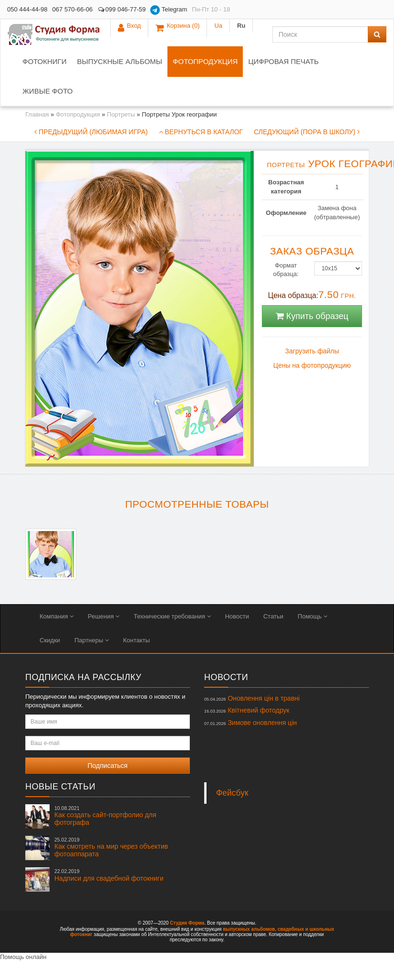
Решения (104, 616)
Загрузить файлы (312, 351)
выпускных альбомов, (249, 929)
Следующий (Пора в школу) (307, 132)
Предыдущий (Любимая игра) (91, 132)
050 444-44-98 (27, 9)
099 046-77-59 (121, 9)
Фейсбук (232, 793)
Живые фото (47, 91)
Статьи (273, 616)
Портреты (121, 114)
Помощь (312, 616)
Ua (352, 9)
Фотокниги (44, 61)
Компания (57, 616)
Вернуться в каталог (201, 132)
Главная (37, 114)
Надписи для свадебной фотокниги (109, 875)
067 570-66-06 (73, 9)
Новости (237, 616)
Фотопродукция (205, 61)
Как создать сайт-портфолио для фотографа (105, 816)
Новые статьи (60, 787)
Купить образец (312, 316)
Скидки (50, 640)
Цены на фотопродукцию (312, 365)
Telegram (169, 10)
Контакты (136, 640)
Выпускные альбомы (119, 61)
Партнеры (92, 640)
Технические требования (172, 616)
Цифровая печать (283, 61)
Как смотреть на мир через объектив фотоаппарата (111, 847)
